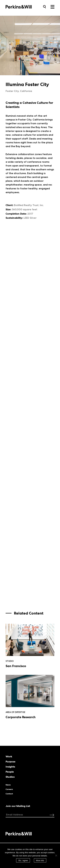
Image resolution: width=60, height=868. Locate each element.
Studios (10, 777)
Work (9, 757)
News (8, 785)
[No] (56, 855)
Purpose (10, 762)
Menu (52, 7)
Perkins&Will (24, 7)
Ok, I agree (23, 861)
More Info (40, 861)
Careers (9, 789)
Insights (10, 767)
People (10, 772)
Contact (9, 794)
